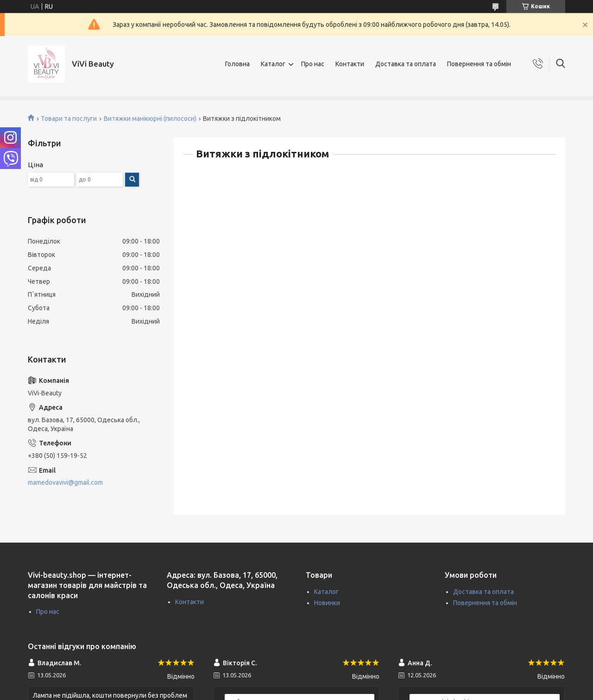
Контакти (350, 64)
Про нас (313, 64)
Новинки (327, 603)
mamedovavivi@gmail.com (65, 482)
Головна (237, 64)
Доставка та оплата (406, 64)
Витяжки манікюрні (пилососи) (150, 119)
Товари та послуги (69, 119)
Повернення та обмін (479, 64)
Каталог (273, 64)
